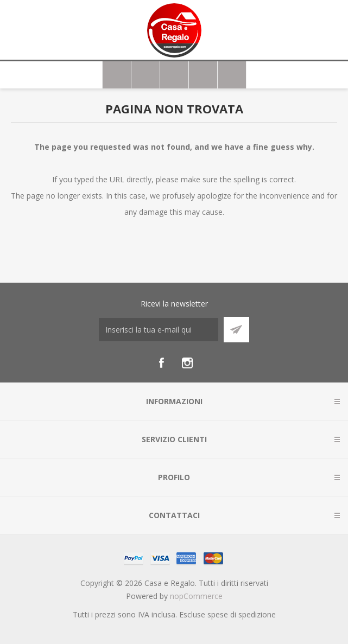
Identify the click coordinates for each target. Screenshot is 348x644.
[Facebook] (161, 363)
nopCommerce (196, 596)
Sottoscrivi (236, 330)
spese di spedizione (242, 614)
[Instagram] (187, 363)
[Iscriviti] (159, 330)
